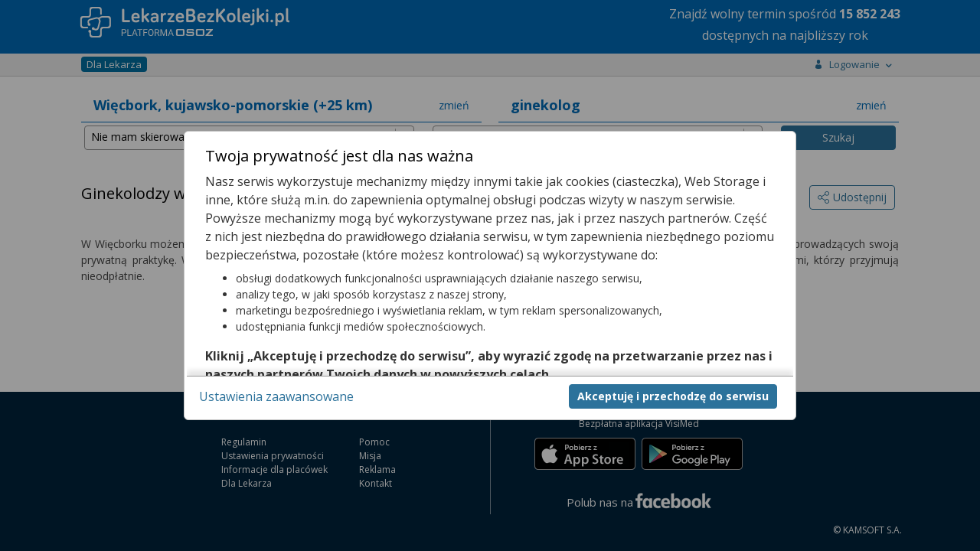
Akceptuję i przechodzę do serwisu (673, 396)
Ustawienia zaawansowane (276, 396)
